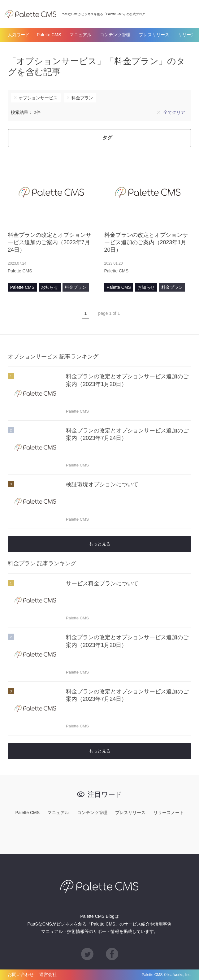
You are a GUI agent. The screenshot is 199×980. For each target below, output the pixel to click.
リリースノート (169, 813)
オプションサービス (38, 98)
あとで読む (89, 271)
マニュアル (80, 35)
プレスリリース (154, 35)
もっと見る (100, 544)
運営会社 (48, 975)
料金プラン (82, 98)
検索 (188, 14)
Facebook (112, 954)
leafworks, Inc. (179, 975)
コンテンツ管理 (115, 35)
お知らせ (50, 287)
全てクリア (174, 112)
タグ (107, 138)
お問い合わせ (21, 975)
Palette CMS (49, 35)
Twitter (87, 954)
